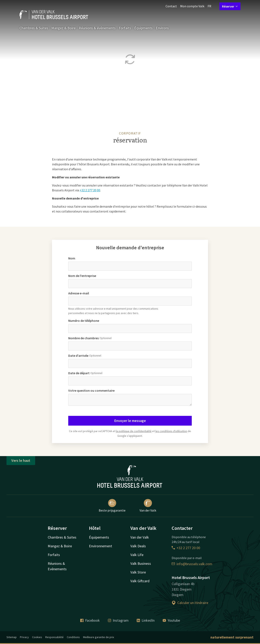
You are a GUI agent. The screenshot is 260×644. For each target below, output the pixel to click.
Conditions (73, 637)
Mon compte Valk (192, 6)
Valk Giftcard (140, 581)
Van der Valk (148, 506)
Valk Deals (138, 546)
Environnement (101, 546)
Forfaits (125, 28)
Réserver (230, 6)
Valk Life (137, 555)
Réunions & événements (97, 28)
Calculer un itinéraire (190, 603)
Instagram (118, 620)
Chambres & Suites (34, 28)
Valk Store (138, 572)
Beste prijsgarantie (112, 506)
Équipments (143, 28)
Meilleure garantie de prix (99, 637)
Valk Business (141, 563)
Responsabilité (54, 637)
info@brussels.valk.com (192, 564)
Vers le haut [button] (21, 460)
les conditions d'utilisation (171, 431)
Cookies (37, 637)
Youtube (171, 620)
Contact (171, 6)
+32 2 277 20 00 (90, 190)
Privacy (24, 637)
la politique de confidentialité (134, 431)
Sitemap (12, 637)
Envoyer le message (130, 421)
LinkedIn (146, 620)
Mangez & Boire (63, 28)
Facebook (90, 620)
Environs (162, 28)
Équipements (99, 537)
